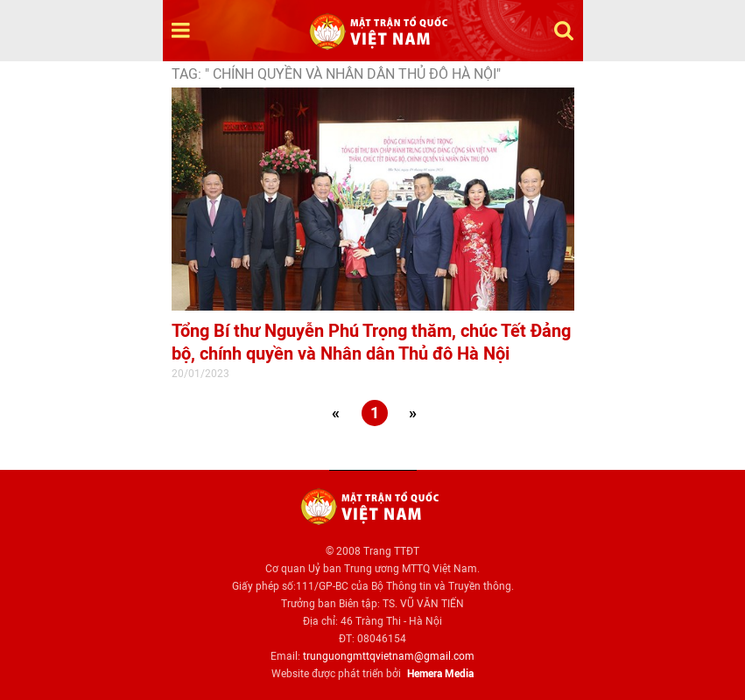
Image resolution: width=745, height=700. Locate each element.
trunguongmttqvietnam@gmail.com (389, 656)
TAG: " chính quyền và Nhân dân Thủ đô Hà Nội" (336, 74)
